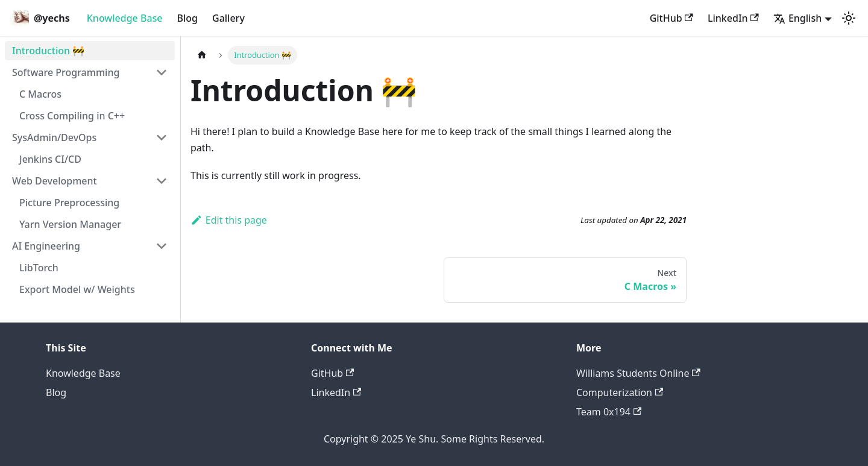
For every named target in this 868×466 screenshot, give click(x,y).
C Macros (40, 94)
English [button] (797, 18)
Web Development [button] (55, 181)
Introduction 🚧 (48, 51)
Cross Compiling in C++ (72, 116)
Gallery (228, 18)
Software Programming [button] (66, 72)
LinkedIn (733, 18)
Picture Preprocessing (69, 203)
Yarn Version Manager (70, 224)
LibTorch (39, 268)
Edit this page (229, 220)
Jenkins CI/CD (50, 159)
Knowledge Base (125, 18)
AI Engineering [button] (46, 246)
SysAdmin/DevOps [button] (54, 137)
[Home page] (202, 55)
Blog (187, 18)
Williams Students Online (638, 373)
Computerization (620, 392)
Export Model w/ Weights (77, 289)
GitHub (671, 18)
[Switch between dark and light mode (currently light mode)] (849, 18)
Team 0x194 (609, 412)
